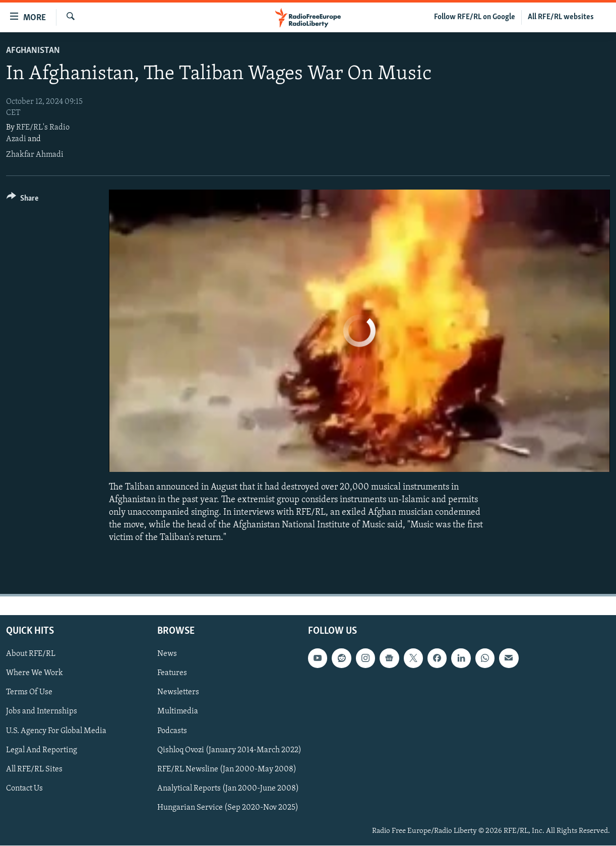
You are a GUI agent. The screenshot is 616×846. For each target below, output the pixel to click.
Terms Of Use (29, 693)
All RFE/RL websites (561, 17)
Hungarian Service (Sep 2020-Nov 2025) (228, 808)
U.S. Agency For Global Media (56, 731)
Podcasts (172, 731)
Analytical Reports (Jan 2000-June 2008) (228, 789)
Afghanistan (33, 51)
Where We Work (35, 674)
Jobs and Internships (42, 712)
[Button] (22, 200)
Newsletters (178, 693)
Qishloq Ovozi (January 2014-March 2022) (229, 750)
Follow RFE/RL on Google (475, 17)
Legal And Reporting (42, 750)
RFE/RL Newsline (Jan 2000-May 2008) (227, 769)
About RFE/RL (31, 654)
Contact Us (24, 789)
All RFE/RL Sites (34, 769)
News (167, 654)
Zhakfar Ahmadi (35, 155)
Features (172, 674)
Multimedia (178, 712)
